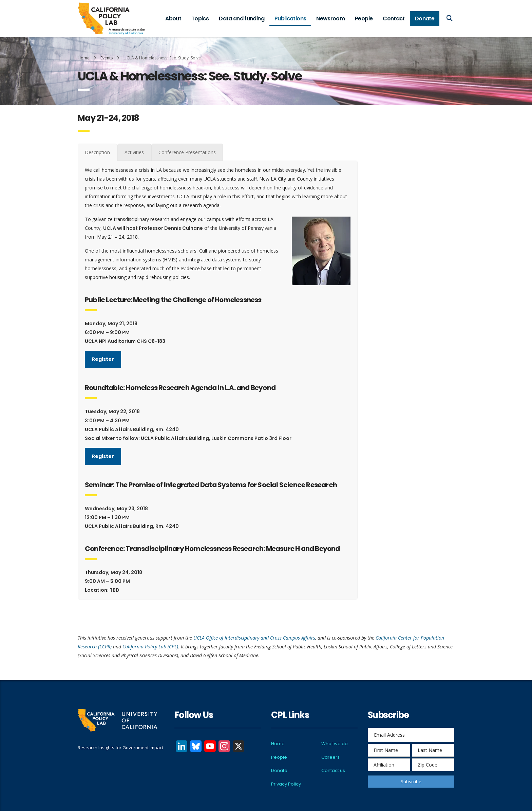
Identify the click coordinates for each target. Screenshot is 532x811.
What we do (335, 744)
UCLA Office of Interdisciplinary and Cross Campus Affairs (254, 638)
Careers (330, 757)
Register (103, 359)
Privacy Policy (286, 784)
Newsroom (330, 19)
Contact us (333, 770)
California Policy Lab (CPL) (150, 647)
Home (84, 58)
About (173, 19)
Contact (394, 19)
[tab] (97, 152)
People (364, 19)
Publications (290, 19)
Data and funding (242, 19)
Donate (425, 19)
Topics (200, 19)
